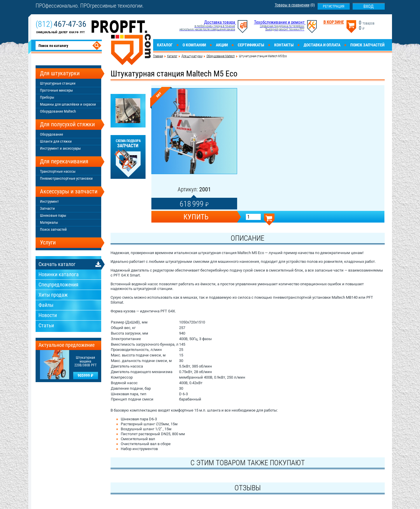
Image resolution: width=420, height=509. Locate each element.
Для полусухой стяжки (67, 124)
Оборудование (51, 134)
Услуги (48, 242)
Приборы (47, 97)
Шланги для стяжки (56, 141)
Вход (369, 6)
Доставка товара (220, 22)
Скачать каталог (57, 264)
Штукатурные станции (58, 83)
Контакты (284, 45)
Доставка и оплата (322, 45)
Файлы (46, 305)
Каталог (165, 45)
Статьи (46, 325)
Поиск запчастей (367, 45)
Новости (48, 315)
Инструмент (49, 201)
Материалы (49, 222)
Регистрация (334, 6)
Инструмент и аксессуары (60, 148)
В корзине (334, 22)
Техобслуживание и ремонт (279, 22)
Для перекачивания (64, 161)
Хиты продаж (53, 295)
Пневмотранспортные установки (66, 178)
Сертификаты (251, 45)
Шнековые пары (53, 215)
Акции (222, 45)
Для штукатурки (192, 56)
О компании (194, 45)
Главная (158, 56)
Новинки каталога (59, 274)
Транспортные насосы (58, 171)
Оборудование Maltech (221, 56)
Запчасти (47, 208)
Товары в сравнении (292, 5)
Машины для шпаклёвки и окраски (68, 104)
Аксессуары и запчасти (69, 191)
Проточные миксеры (56, 90)
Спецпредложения (58, 285)
